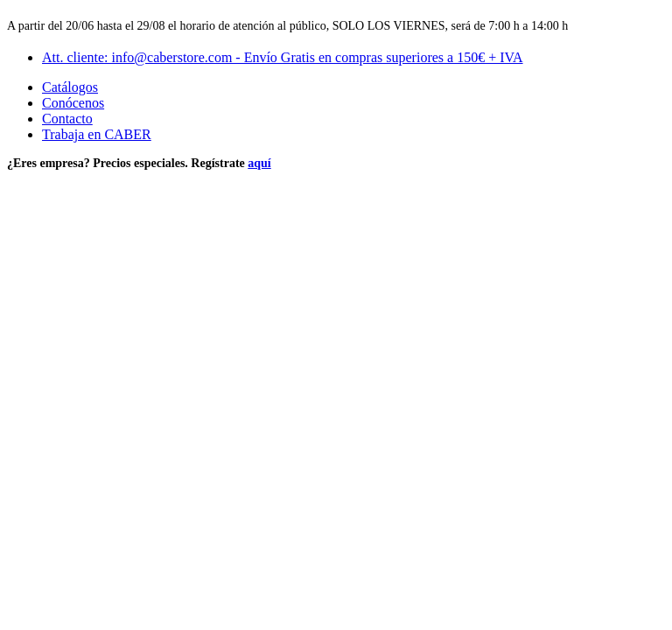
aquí (259, 163)
